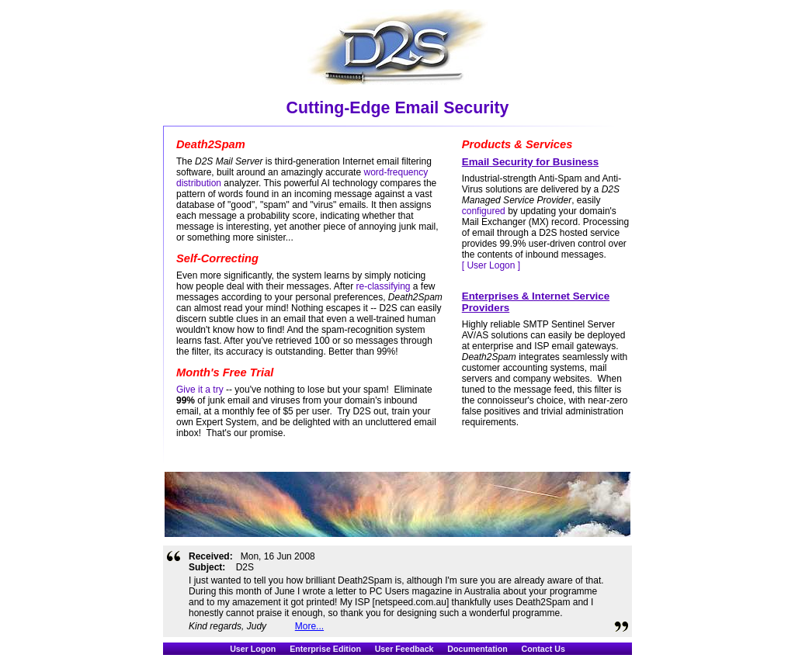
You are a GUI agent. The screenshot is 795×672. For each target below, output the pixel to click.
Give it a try (200, 390)
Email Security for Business (530, 162)
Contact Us (543, 649)
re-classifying (383, 286)
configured (484, 211)
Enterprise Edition (325, 649)
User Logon (253, 649)
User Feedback (404, 649)
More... (309, 626)
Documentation (477, 649)
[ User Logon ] (491, 265)
